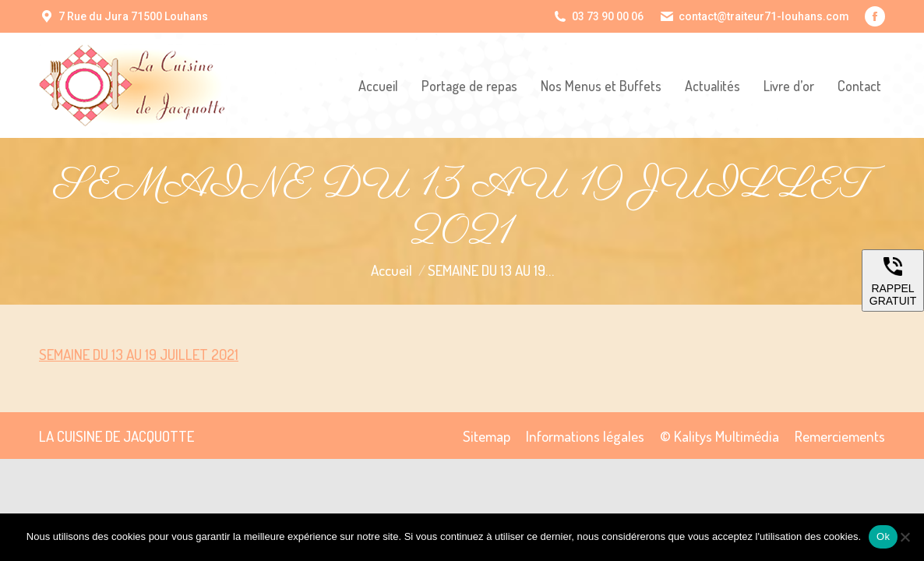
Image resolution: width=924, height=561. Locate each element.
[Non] (905, 537)
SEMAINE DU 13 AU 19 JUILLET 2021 (139, 354)
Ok (883, 536)
